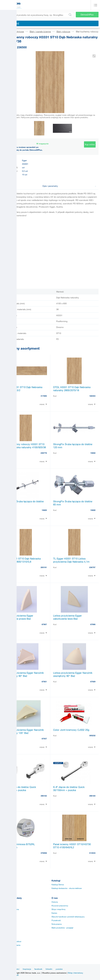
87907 (44, 624)
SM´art (4, 956)
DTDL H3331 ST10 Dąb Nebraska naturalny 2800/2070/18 (72, 389)
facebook (38, 969)
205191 (44, 567)
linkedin (49, 969)
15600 (93, 510)
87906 (93, 624)
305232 (92, 735)
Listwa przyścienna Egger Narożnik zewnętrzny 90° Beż (73, 674)
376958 (44, 853)
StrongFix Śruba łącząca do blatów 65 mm (73, 503)
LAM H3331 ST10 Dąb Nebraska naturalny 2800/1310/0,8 (23, 560)
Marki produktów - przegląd (62, 928)
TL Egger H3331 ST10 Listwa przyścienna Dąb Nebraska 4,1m (71, 560)
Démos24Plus (87, 15)
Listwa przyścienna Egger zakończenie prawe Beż (19, 617)
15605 (44, 510)
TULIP (4, 949)
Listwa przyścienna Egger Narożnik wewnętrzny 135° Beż (24, 731)
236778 (44, 453)
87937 (44, 739)
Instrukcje (5, 902)
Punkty (4, 924)
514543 (92, 853)
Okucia (4, 884)
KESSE (4, 952)
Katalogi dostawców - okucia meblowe (67, 888)
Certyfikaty (6, 913)
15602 (93, 453)
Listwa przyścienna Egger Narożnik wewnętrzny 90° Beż (24, 674)
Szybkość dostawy (9, 920)
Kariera (54, 913)
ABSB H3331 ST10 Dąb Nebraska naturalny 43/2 (23, 389)
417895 (44, 396)
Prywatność (56, 920)
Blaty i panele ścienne (40, 32)
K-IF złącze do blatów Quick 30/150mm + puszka (69, 789)
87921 (44, 682)
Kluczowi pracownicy (60, 906)
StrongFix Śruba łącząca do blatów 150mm (24, 503)
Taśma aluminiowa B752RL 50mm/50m (20, 846)
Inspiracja (27, 969)
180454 (92, 396)
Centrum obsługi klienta (11, 945)
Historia (55, 902)
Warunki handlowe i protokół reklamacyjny (68, 917)
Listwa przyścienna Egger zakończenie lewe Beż (67, 617)
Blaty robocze (63, 32)
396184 (92, 796)
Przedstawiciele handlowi (11, 941)
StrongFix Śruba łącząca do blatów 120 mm (73, 446)
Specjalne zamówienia (10, 909)
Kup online (90, 144)
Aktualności (14, 969)
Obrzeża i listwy (8, 888)
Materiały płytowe (15, 32)
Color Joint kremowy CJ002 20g (71, 730)
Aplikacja (5, 906)
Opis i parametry (69, 186)
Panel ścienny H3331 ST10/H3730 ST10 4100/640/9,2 (72, 846)
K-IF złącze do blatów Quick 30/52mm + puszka (20, 789)
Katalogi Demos (58, 884)
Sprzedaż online (8, 917)
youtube (59, 969)
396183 (44, 796)
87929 (93, 682)
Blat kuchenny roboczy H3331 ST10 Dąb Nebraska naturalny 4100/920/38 (25, 446)
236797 (92, 567)
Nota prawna (57, 924)
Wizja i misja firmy (59, 909)
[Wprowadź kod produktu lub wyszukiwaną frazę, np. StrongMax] (38, 15)
